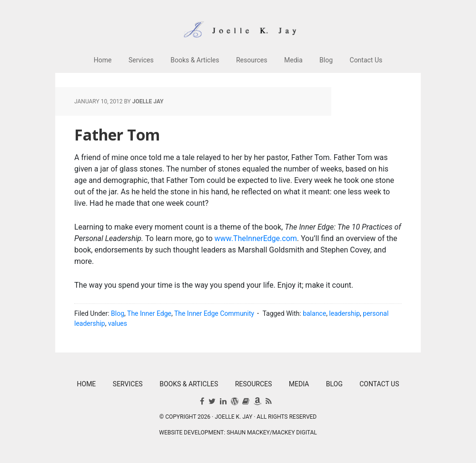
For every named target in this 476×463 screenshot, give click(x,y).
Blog (118, 313)
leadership (344, 313)
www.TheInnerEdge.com (256, 238)
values (118, 323)
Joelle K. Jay (238, 24)
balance (314, 313)
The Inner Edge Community (214, 313)
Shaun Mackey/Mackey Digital (272, 433)
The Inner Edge (149, 313)
